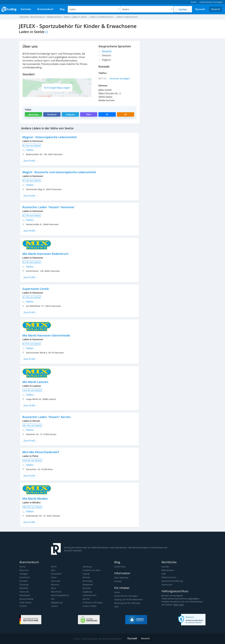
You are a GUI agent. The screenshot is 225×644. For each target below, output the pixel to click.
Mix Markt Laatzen (35, 382)
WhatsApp (34, 114)
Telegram (70, 114)
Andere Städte (89, 606)
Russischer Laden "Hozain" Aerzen (46, 417)
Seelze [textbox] (126, 9)
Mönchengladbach (60, 595)
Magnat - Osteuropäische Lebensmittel (49, 137)
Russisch (107, 51)
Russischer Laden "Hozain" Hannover (48, 207)
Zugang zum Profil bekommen (128, 599)
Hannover (56, 581)
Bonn (54, 588)
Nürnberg (87, 581)
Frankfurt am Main (91, 570)
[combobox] (94, 9)
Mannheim (56, 592)
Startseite (24, 17)
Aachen (86, 599)
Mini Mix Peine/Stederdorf (41, 452)
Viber (89, 114)
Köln (53, 570)
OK (126, 114)
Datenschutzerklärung (172, 581)
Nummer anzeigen (120, 78)
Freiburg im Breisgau (92, 602)
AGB (164, 574)
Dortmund (24, 577)
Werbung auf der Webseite (127, 603)
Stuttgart (24, 574)
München (24, 570)
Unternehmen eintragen (126, 596)
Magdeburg (56, 602)
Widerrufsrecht (169, 577)
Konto (117, 592)
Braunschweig (26, 599)
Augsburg (87, 592)
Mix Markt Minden (35, 499)
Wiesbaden (25, 595)
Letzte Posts (120, 567)
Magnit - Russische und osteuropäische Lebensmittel (59, 172)
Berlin (54, 567)
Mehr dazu (174, 605)
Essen (54, 577)
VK (107, 114)
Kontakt (118, 581)
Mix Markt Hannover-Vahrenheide (46, 335)
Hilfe (116, 607)
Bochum (55, 585)
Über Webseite (121, 578)
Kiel (53, 599)
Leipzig (86, 574)
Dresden (23, 581)
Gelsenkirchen (89, 595)
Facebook (52, 114)
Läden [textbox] (73, 9)
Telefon (28, 150)
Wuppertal (88, 585)
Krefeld (23, 606)
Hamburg (87, 567)
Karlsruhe (24, 592)
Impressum (167, 585)
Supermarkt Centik (35, 289)
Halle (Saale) (25, 602)
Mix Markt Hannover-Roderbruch (45, 254)
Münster (87, 588)
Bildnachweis (168, 570)
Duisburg (24, 585)
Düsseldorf (56, 574)
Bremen (86, 577)
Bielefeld (24, 588)
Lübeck (54, 606)
